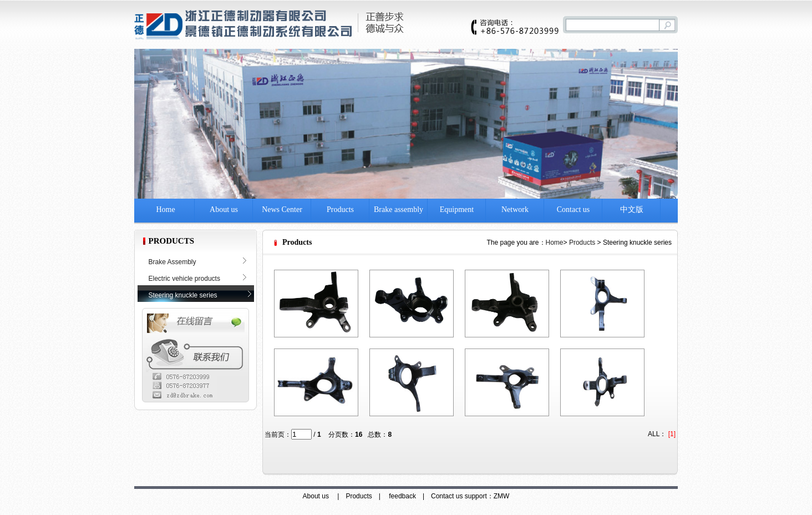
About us (224, 209)
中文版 (632, 209)
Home (165, 209)
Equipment (457, 209)
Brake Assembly (172, 262)
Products (340, 209)
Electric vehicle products (184, 279)
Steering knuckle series (183, 295)
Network (515, 209)
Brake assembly (399, 209)
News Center (282, 209)
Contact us (574, 209)
